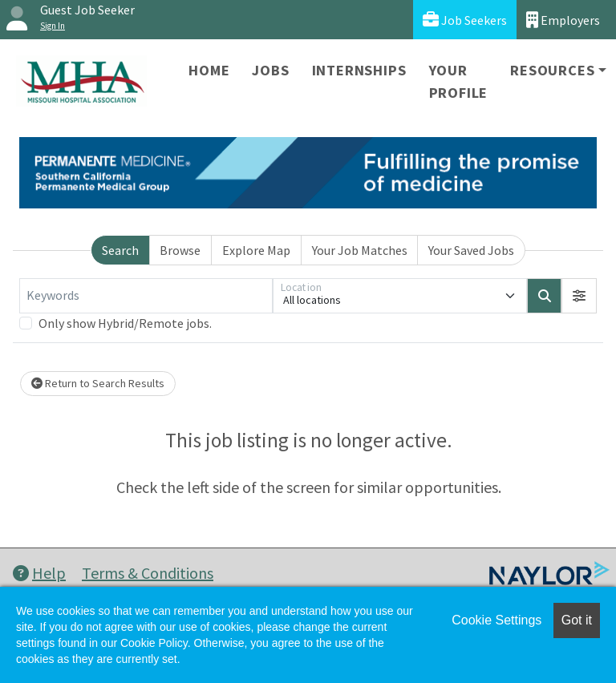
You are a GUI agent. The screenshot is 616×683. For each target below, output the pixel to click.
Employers (563, 20)
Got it (577, 620)
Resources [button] (552, 70)
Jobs (270, 70)
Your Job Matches (360, 250)
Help (39, 573)
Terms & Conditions (148, 573)
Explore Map (256, 250)
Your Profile (459, 81)
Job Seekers (465, 20)
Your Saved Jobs (471, 250)
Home (209, 70)
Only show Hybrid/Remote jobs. (125, 323)
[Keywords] (146, 296)
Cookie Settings (496, 620)
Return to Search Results (98, 383)
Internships (359, 70)
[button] (579, 296)
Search (120, 250)
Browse (180, 250)
